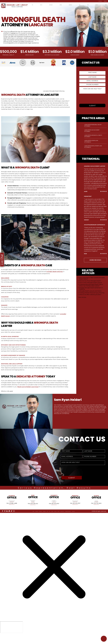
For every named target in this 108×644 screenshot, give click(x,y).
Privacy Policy (68, 521)
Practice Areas (52, 5)
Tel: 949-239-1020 (33, 508)
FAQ (41, 521)
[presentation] (91, 98)
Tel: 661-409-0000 (75, 507)
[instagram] (5, 519)
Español (104, 5)
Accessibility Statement (82, 521)
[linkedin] (7, 519)
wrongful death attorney (55, 272)
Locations (41, 5)
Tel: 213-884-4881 (12, 507)
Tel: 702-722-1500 (96, 507)
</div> (11, 638)
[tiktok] (11, 519)
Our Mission (21, 521)
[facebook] (2, 519)
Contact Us (103, 1)
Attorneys (62, 5)
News (88, 5)
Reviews (53, 521)
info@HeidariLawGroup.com (12, 511)
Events (59, 521)
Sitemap (46, 521)
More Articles (82, 297)
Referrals (30, 521)
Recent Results (73, 5)
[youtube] (14, 519)
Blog (82, 5)
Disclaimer (96, 521)
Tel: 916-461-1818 (54, 508)
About (5, 521)
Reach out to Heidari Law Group (28, 387)
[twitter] (9, 519)
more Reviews (95, 260)
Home (33, 5)
